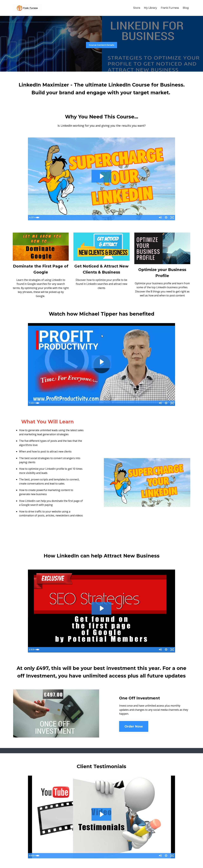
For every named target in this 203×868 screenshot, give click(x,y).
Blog (186, 8)
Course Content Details (101, 45)
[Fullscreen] (172, 218)
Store (137, 8)
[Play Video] (31, 218)
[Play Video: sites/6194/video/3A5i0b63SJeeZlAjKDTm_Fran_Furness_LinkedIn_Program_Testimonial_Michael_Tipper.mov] (101, 362)
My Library (151, 8)
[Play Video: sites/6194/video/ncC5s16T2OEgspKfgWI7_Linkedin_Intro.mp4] (101, 176)
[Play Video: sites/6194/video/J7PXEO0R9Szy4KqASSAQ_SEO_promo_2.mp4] (101, 608)
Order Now (134, 726)
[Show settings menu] (166, 218)
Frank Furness (170, 8)
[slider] (98, 218)
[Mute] (159, 218)
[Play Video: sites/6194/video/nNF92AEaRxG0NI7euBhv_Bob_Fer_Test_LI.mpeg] (101, 814)
